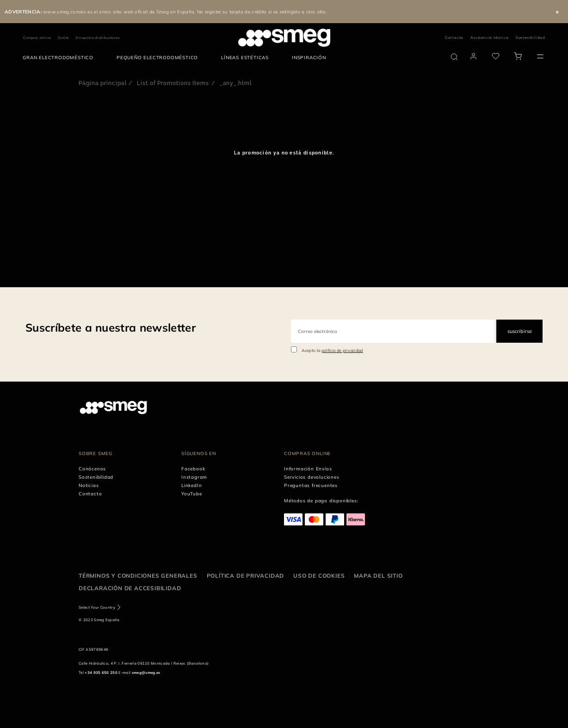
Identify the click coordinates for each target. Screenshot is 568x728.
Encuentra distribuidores (98, 38)
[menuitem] (60, 58)
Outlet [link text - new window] (63, 38)
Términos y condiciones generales (138, 576)
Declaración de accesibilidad (130, 588)
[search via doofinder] (454, 57)
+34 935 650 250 (101, 672)
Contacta (454, 37)
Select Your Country (97, 607)
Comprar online (37, 38)
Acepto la (332, 350)
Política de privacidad (246, 576)
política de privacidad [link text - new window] (342, 350)
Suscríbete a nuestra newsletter (111, 327)
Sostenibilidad (531, 37)
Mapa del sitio (378, 576)
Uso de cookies (319, 576)
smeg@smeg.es (146, 672)
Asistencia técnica (489, 37)
